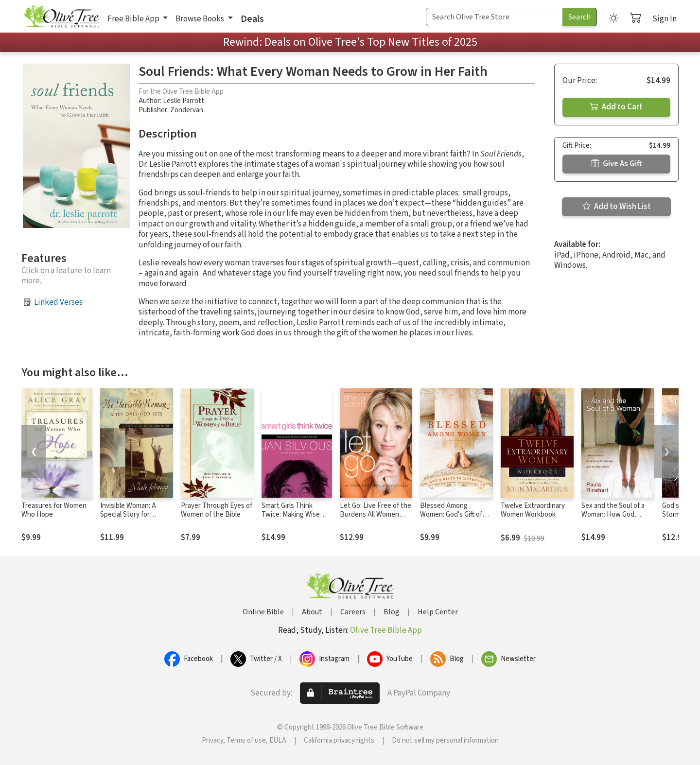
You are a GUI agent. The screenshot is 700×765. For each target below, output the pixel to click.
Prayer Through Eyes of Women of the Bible (217, 510)
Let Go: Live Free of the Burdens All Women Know (376, 515)
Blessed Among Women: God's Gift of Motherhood (451, 515)
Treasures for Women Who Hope (54, 510)
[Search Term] (494, 17)
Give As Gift (617, 164)
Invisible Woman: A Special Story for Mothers (128, 515)
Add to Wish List (617, 207)
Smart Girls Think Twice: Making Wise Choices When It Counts (291, 520)
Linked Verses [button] (58, 302)
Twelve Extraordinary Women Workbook (533, 510)
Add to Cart (616, 107)
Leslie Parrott (184, 101)
